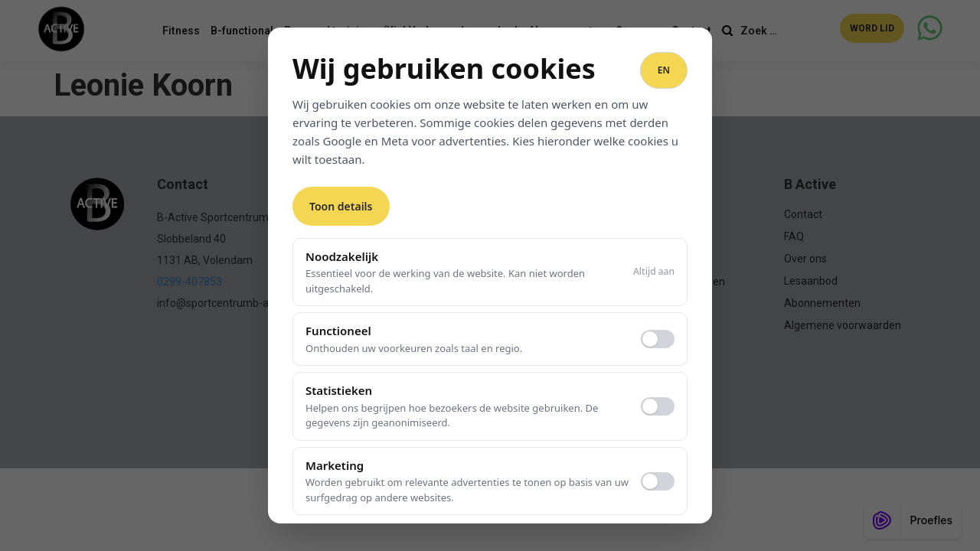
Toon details (341, 206)
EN (664, 70)
